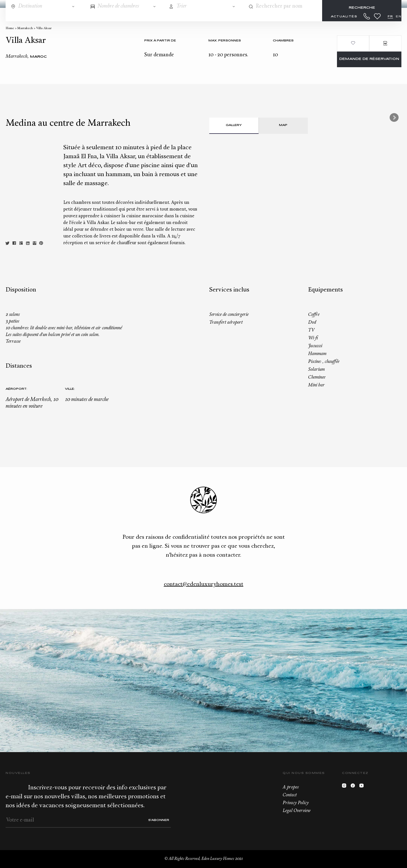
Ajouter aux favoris (353, 43)
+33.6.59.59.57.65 (367, 16)
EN (399, 17)
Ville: (70, 389)
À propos (304, 17)
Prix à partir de (160, 41)
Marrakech (25, 28)
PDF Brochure (385, 43)
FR (390, 17)
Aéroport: (16, 389)
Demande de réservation (369, 59)
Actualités (344, 17)
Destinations (38, 17)
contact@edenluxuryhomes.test (204, 584)
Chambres (283, 41)
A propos (291, 787)
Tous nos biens (88, 17)
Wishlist (377, 16)
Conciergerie (139, 17)
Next (394, 118)
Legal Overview (296, 811)
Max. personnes (225, 41)
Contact (290, 795)
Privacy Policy (296, 803)
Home (10, 28)
